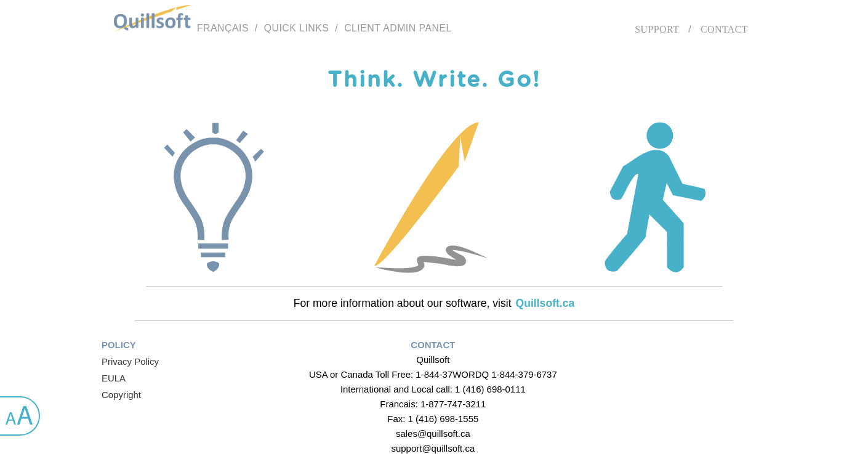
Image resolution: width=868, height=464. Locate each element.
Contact (724, 29)
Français (223, 28)
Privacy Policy (130, 361)
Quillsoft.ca (545, 303)
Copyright (121, 395)
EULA (114, 378)
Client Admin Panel (398, 28)
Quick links (297, 28)
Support (657, 29)
